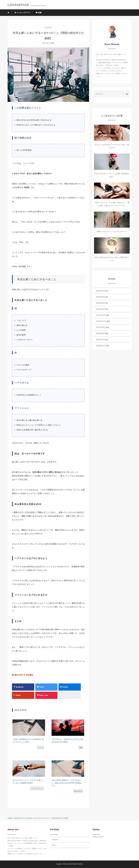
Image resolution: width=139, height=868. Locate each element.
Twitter (54, 845)
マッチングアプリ (23, 13)
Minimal (65, 864)
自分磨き (30, 675)
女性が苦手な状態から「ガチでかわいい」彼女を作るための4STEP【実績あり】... (67, 783)
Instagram (55, 840)
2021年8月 (101, 333)
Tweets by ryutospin (98, 837)
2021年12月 (101, 315)
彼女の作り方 (47, 43)
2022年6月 (101, 297)
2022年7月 (101, 291)
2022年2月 (101, 303)
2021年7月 (101, 340)
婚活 (81, 748)
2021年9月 (101, 327)
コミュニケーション (37, 789)
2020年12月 (101, 346)
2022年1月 (101, 309)
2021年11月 (101, 321)
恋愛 (39, 13)
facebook (19, 687)
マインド (40, 748)
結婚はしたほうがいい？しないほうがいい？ (112, 231)
